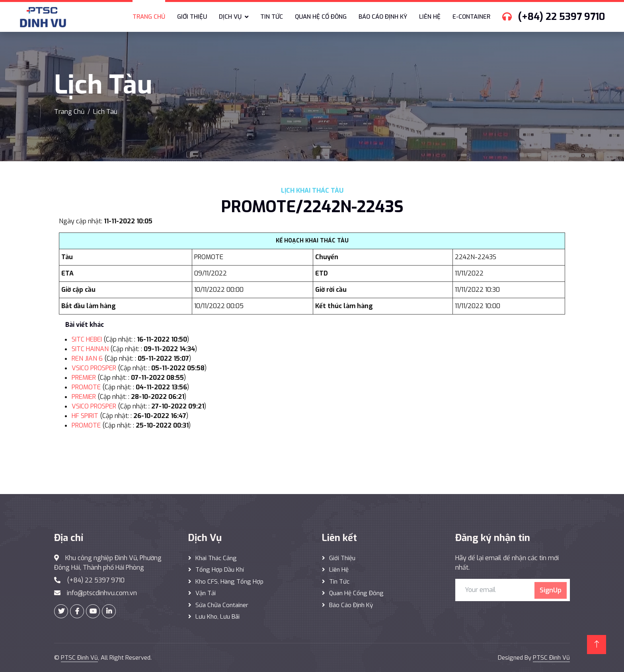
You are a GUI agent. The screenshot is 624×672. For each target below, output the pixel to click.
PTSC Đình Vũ (79, 658)
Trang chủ (149, 17)
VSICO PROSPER (94, 368)
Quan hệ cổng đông (356, 593)
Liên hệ (430, 17)
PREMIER (84, 378)
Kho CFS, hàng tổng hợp (229, 582)
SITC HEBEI (87, 339)
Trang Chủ (69, 112)
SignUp (551, 590)
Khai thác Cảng (216, 558)
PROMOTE (86, 387)
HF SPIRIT (85, 416)
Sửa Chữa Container (222, 605)
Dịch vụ (230, 17)
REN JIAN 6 (87, 358)
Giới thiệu (192, 17)
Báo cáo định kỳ (383, 17)
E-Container (471, 17)
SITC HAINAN (90, 349)
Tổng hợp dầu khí (220, 570)
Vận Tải (206, 593)
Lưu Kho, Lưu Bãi (217, 617)
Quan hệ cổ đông (321, 17)
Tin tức (272, 17)
